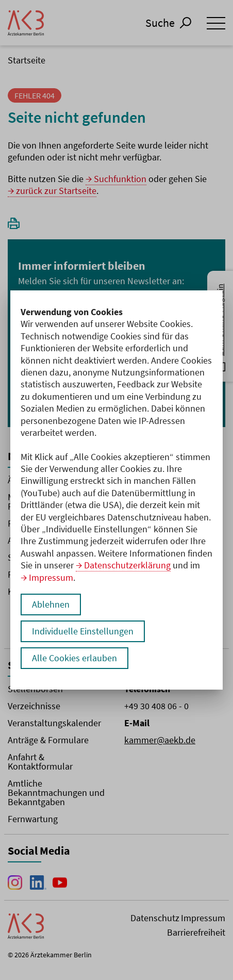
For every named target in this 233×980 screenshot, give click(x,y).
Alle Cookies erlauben (74, 658)
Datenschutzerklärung (127, 565)
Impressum (51, 577)
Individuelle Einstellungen (83, 631)
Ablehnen (51, 604)
